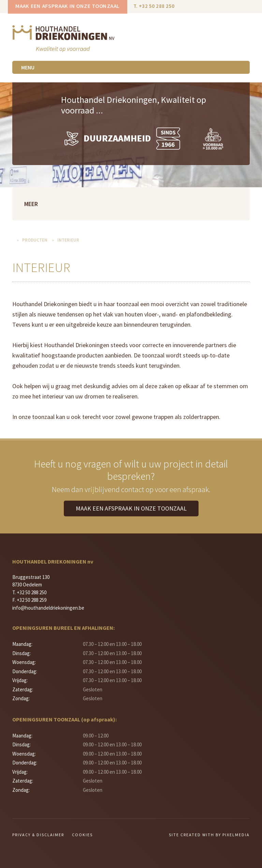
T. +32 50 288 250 (154, 6)
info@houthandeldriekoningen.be (48, 608)
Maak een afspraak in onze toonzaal (68, 6)
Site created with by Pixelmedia (209, 835)
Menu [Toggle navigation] (28, 67)
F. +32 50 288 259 (29, 600)
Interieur (68, 240)
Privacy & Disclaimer (38, 835)
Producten (35, 240)
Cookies (82, 835)
